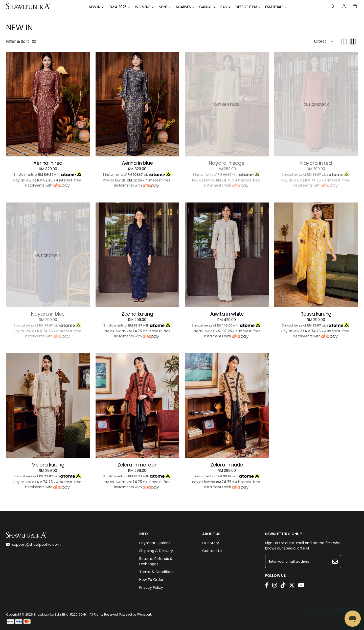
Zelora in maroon (137, 465)
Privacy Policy (151, 587)
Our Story (211, 543)
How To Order (151, 580)
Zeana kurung (137, 314)
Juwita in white (227, 314)
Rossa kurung (316, 314)
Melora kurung (48, 465)
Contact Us (212, 551)
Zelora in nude (227, 465)
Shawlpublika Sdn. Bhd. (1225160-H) (60, 614)
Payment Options (155, 543)
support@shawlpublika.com (33, 544)
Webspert (144, 614)
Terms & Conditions (157, 572)
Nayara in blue (48, 314)
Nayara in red (316, 163)
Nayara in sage (227, 163)
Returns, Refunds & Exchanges (156, 561)
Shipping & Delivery (156, 551)
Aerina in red (48, 163)
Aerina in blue (137, 163)
